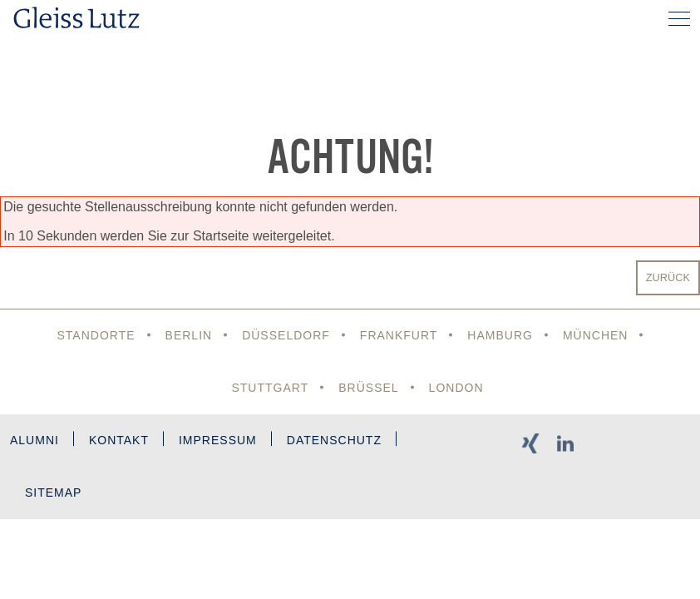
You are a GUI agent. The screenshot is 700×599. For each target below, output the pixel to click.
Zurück (668, 277)
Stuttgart (270, 388)
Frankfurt (399, 335)
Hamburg (500, 335)
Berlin (189, 335)
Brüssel (368, 388)
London (456, 388)
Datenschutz (334, 440)
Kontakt (119, 440)
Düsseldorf (286, 335)
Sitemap (53, 493)
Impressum (218, 440)
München (596, 335)
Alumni (35, 440)
